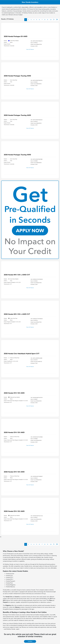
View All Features (30, 49)
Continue (30, 641)
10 (51, 20)
